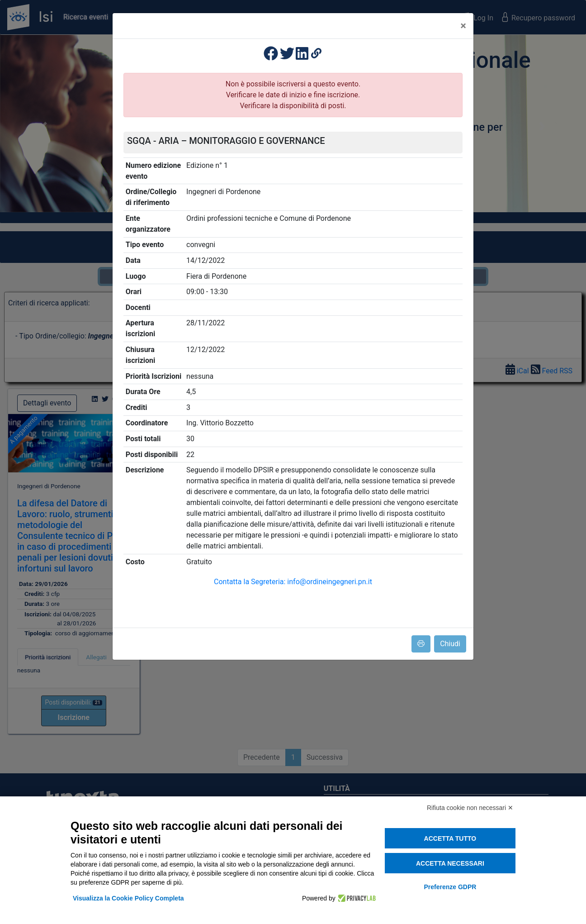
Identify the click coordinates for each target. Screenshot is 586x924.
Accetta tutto (450, 838)
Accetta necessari (450, 863)
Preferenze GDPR (450, 887)
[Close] (463, 26)
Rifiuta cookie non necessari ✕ (470, 808)
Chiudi (450, 644)
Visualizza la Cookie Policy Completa (128, 898)
